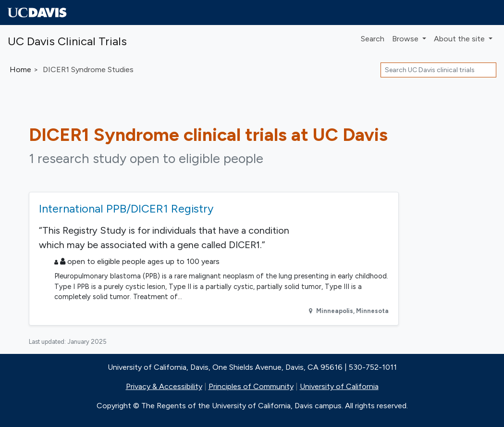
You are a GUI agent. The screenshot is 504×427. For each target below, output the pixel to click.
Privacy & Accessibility (164, 386)
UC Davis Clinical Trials (67, 41)
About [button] (460, 39)
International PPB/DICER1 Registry (126, 209)
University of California (339, 386)
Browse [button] (406, 39)
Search (373, 39)
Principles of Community (251, 386)
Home (20, 69)
